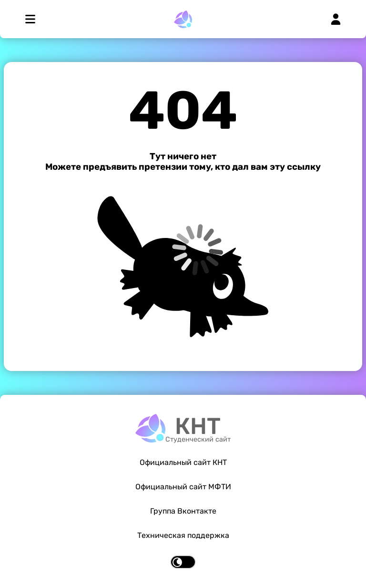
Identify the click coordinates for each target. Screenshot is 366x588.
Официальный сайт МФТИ (183, 487)
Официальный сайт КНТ (183, 462)
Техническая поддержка (183, 535)
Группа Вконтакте (183, 511)
